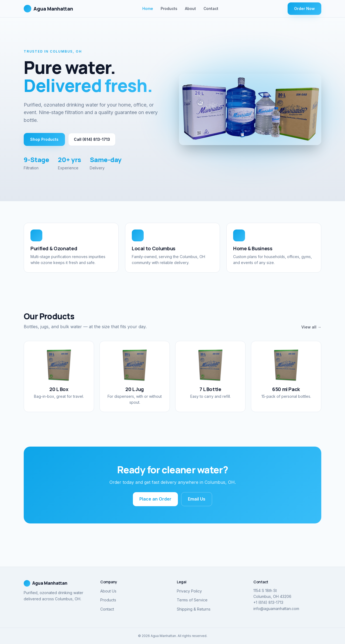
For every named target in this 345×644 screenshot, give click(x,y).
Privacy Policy (189, 591)
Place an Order (155, 499)
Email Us (197, 499)
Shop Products (44, 139)
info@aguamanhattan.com (276, 609)
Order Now (304, 8)
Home (148, 8)
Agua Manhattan (48, 9)
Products (169, 8)
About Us (108, 591)
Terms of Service (192, 600)
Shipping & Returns (194, 609)
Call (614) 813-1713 (92, 139)
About (190, 8)
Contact (211, 8)
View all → (311, 327)
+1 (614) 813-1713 (268, 602)
